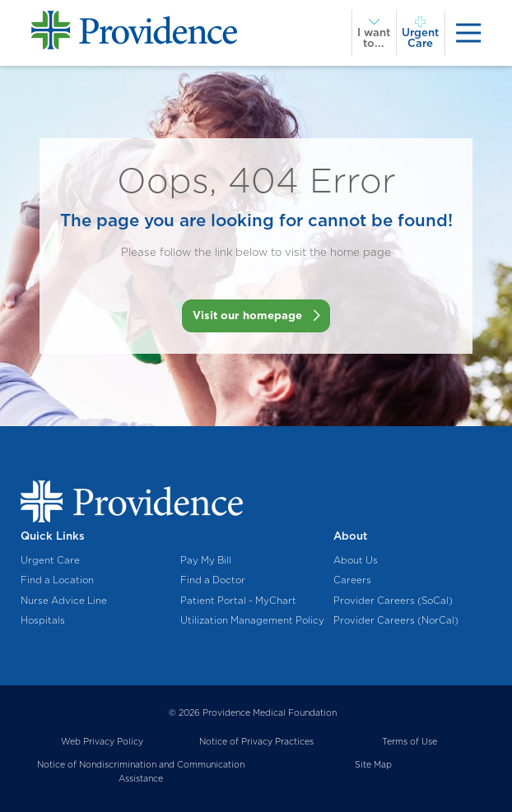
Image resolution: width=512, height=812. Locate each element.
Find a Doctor (213, 580)
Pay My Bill (206, 560)
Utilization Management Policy (252, 620)
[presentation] (469, 32)
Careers (352, 580)
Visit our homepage (247, 315)
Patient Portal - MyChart (238, 601)
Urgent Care (50, 560)
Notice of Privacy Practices (256, 742)
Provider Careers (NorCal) (396, 620)
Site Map (373, 765)
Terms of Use (410, 742)
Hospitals (43, 620)
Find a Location (57, 580)
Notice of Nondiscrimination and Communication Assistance (141, 772)
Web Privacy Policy (102, 742)
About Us (356, 560)
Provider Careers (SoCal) (393, 601)
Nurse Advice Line (64, 601)
